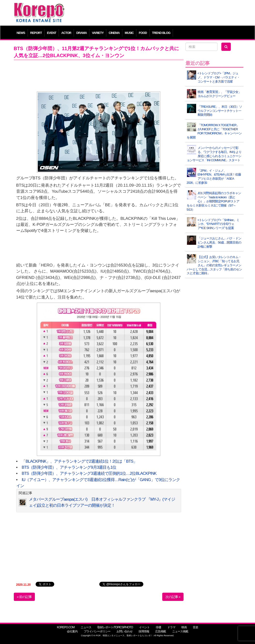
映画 (184, 627)
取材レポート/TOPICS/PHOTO (115, 627)
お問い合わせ (124, 631)
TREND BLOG (161, 33)
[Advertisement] (157, 13)
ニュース (86, 627)
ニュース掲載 (180, 631)
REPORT (36, 33)
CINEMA (114, 33)
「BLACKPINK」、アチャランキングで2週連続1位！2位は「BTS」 (79, 461)
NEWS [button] (21, 33)
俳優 (158, 627)
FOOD (143, 33)
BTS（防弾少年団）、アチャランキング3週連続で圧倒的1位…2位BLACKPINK (89, 473)
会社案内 (72, 631)
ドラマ (171, 627)
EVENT (52, 33)
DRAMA (81, 33)
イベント (144, 627)
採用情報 (144, 631)
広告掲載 (161, 631)
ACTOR (66, 33)
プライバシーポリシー (97, 631)
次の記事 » (173, 597)
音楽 (195, 627)
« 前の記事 (24, 597)
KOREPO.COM (66, 627)
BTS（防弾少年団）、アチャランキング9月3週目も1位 (69, 467)
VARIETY (98, 33)
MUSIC (129, 33)
